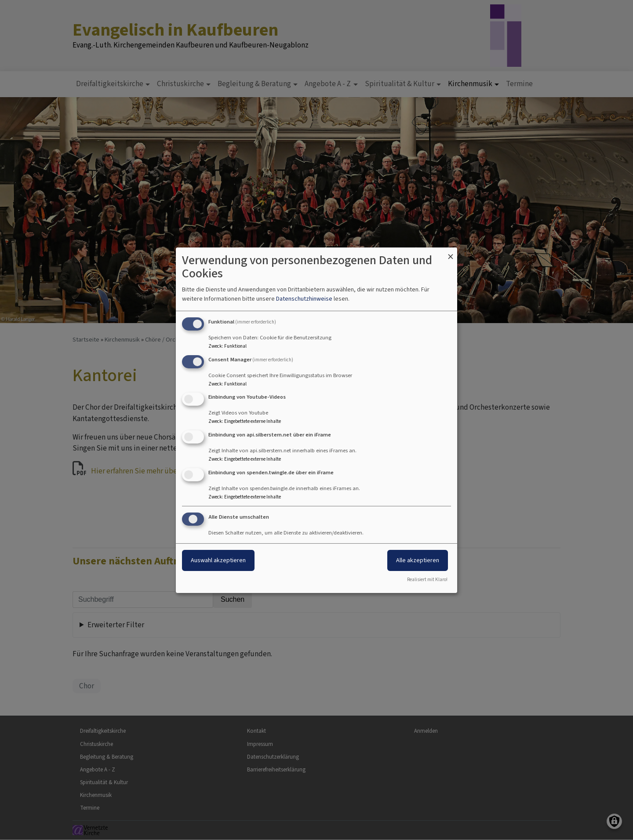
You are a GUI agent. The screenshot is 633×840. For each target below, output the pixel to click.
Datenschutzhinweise (304, 299)
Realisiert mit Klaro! (427, 580)
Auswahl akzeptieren (218, 560)
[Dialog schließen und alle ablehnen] (451, 253)
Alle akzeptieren (418, 560)
